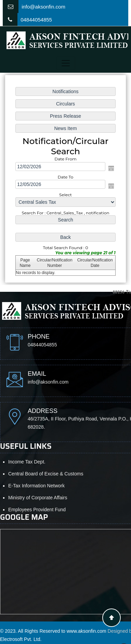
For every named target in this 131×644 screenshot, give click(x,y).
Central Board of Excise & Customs (46, 474)
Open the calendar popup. (111, 168)
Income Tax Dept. (27, 462)
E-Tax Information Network (36, 486)
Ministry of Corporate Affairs (38, 498)
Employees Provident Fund (37, 510)
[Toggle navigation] (66, 63)
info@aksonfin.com (43, 7)
